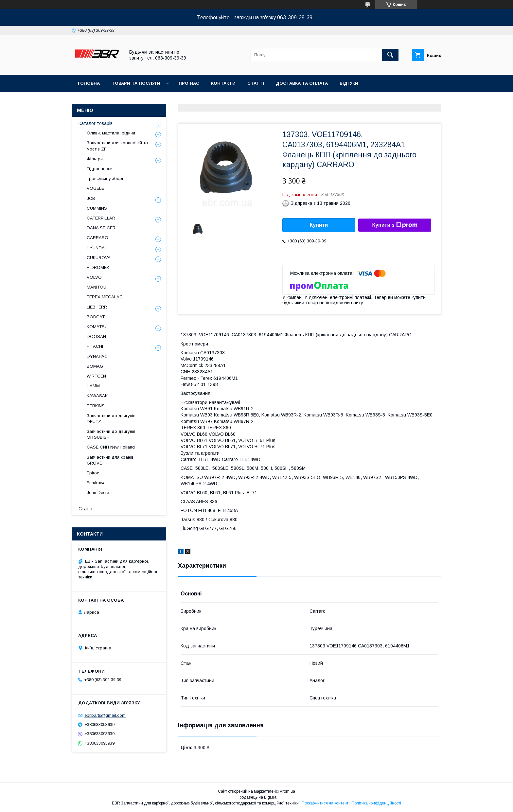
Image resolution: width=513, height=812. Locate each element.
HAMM (93, 386)
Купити (319, 225)
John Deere (98, 493)
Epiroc (93, 473)
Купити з (395, 225)
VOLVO (94, 277)
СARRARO (97, 238)
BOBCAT (96, 317)
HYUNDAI (96, 248)
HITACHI (95, 346)
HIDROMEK (98, 267)
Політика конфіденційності (376, 803)
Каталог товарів (96, 123)
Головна (89, 83)
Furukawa (96, 483)
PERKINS (96, 406)
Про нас (189, 83)
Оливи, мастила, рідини (111, 133)
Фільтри (95, 159)
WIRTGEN (96, 376)
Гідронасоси (100, 169)
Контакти (223, 83)
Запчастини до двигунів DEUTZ (111, 419)
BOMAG (95, 366)
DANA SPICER (101, 228)
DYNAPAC (97, 356)
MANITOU (97, 287)
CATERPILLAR (101, 218)
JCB (91, 198)
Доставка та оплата (302, 83)
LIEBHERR (97, 307)
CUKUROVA (99, 258)
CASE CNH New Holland (111, 447)
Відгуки (349, 83)
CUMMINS (97, 208)
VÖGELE (95, 188)
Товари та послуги (136, 83)
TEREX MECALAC (105, 297)
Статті (256, 83)
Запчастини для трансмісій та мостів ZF (117, 146)
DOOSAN (96, 336)
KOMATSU (97, 327)
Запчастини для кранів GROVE (110, 460)
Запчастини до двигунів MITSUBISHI (111, 434)
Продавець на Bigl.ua (256, 797)
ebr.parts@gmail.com (105, 715)
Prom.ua (287, 791)
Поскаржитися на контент (325, 803)
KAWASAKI (98, 396)
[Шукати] (390, 55)
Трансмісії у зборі (105, 178)
